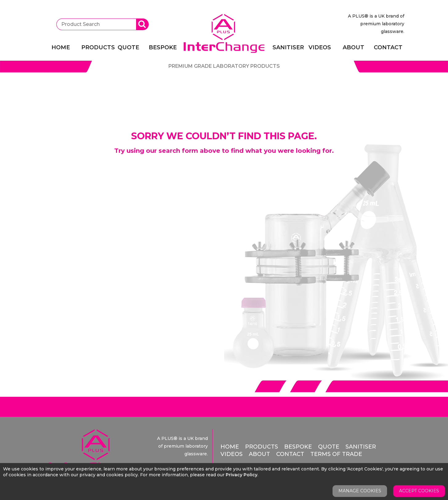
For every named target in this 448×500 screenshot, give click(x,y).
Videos (320, 47)
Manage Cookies (360, 491)
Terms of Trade (336, 454)
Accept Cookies (419, 491)
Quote (128, 47)
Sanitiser (287, 47)
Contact (388, 47)
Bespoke (163, 47)
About (353, 47)
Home (61, 47)
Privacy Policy (242, 475)
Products (95, 47)
